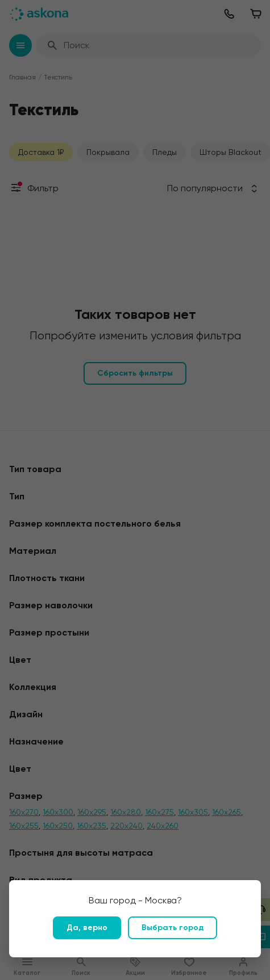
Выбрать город (173, 928)
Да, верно (87, 928)
